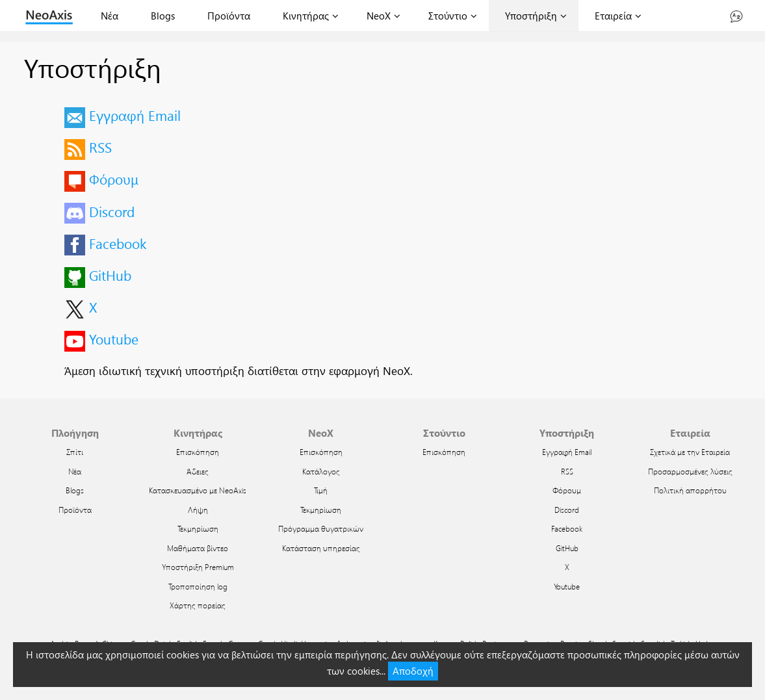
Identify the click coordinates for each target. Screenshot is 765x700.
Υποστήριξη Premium (198, 567)
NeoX (379, 16)
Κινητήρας (306, 16)
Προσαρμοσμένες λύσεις (690, 471)
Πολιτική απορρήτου (690, 490)
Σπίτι (75, 452)
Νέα (110, 16)
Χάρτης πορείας (198, 605)
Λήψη (198, 510)
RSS (100, 147)
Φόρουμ (114, 179)
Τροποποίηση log (198, 586)
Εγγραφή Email (135, 115)
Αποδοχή (413, 671)
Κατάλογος (321, 471)
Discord (112, 211)
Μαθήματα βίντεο (198, 548)
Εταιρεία (613, 16)
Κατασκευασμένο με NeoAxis (198, 490)
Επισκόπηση (198, 452)
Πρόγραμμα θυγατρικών (321, 528)
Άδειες (198, 471)
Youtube (114, 339)
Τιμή (321, 490)
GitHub (110, 275)
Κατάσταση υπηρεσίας (321, 548)
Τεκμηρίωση (198, 528)
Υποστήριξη (531, 16)
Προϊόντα (229, 16)
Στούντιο (448, 16)
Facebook (118, 243)
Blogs (163, 16)
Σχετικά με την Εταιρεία (690, 452)
